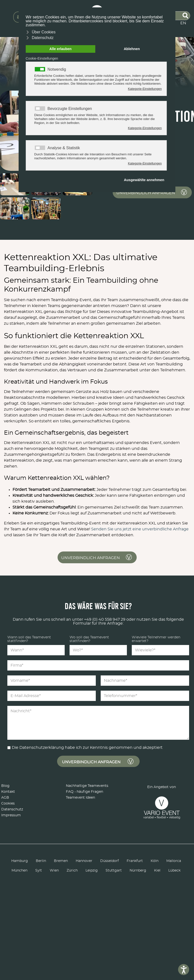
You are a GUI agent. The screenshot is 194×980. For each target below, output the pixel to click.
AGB (5, 798)
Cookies (8, 804)
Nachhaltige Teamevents (87, 786)
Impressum (11, 815)
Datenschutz (12, 809)
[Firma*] (98, 665)
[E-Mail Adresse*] (52, 696)
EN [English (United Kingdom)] (183, 23)
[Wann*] (36, 650)
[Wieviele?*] (160, 650)
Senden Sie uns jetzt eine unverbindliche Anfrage (140, 529)
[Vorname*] (52, 681)
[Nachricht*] (98, 723)
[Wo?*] (98, 650)
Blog (5, 786)
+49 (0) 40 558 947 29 (105, 619)
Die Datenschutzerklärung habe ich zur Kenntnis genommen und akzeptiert (87, 748)
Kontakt (8, 792)
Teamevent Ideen (80, 798)
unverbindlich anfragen (146, 193)
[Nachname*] (145, 681)
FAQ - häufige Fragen (85, 792)
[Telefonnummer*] (145, 696)
